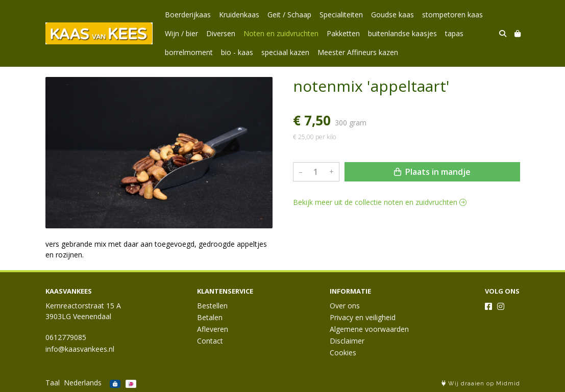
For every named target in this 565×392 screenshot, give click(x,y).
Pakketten (343, 33)
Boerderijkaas (188, 15)
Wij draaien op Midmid (481, 384)
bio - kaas (237, 52)
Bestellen (212, 306)
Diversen (221, 33)
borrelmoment (189, 52)
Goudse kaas (392, 15)
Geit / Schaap (289, 15)
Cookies (343, 352)
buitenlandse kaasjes (402, 33)
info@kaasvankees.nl (80, 349)
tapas (454, 33)
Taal (53, 383)
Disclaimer (347, 341)
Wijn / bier (181, 33)
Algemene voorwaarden (369, 329)
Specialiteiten (341, 15)
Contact (210, 341)
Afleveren (213, 329)
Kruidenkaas (239, 15)
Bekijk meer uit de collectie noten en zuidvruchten (380, 202)
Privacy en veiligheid (363, 317)
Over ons (345, 306)
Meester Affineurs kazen (358, 52)
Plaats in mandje (432, 172)
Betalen (210, 317)
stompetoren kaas (452, 15)
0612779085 (66, 337)
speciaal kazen (285, 52)
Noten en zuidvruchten (281, 33)
